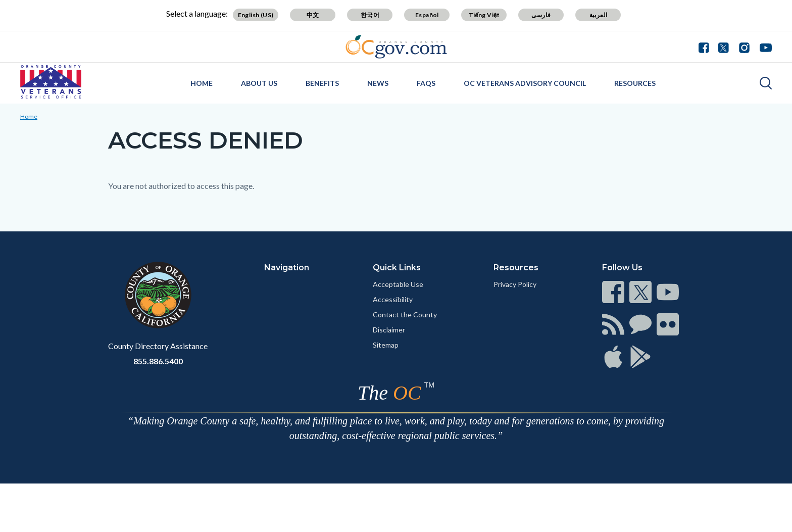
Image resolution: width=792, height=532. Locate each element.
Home (202, 83)
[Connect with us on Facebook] (706, 46)
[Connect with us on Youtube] (763, 46)
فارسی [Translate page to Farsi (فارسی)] (541, 15)
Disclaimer (389, 330)
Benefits (322, 83)
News (378, 83)
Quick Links (397, 268)
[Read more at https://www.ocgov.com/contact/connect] (613, 292)
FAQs (426, 83)
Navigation (287, 268)
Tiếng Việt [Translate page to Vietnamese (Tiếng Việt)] (484, 15)
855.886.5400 (158, 361)
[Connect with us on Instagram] (744, 46)
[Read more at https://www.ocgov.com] (158, 295)
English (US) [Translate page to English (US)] (256, 15)
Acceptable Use (398, 284)
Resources (635, 83)
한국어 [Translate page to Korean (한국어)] (370, 15)
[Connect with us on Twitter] (724, 46)
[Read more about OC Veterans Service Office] (51, 82)
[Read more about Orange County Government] (396, 47)
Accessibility (393, 299)
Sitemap (386, 345)
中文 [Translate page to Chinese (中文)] (313, 15)
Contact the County (405, 315)
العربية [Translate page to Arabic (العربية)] (599, 15)
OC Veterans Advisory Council (525, 83)
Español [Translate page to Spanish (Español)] (427, 15)
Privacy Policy (515, 284)
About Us (259, 83)
